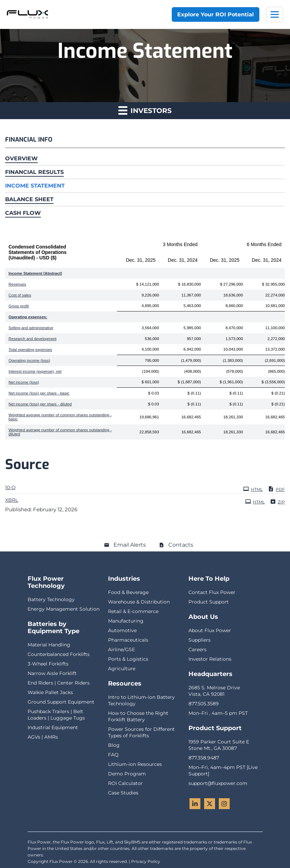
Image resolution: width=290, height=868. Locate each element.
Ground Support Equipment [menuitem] (61, 702)
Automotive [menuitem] (122, 630)
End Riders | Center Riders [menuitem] (59, 683)
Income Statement (35, 186)
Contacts (181, 545)
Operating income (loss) (29, 360)
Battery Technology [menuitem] (51, 599)
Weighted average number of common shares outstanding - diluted (60, 432)
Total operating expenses (30, 350)
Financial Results (34, 172)
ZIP (277, 501)
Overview (21, 158)
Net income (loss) (24, 382)
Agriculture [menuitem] (122, 669)
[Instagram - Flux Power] (224, 804)
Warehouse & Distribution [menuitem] (139, 602)
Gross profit (19, 306)
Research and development (33, 339)
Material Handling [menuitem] (49, 645)
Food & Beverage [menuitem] (128, 592)
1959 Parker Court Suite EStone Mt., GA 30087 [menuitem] (219, 745)
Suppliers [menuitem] (200, 640)
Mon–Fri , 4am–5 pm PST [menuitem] (218, 713)
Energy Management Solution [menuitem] (64, 609)
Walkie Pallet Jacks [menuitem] (50, 692)
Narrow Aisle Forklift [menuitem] (52, 673)
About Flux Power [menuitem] (210, 630)
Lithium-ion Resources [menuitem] (135, 764)
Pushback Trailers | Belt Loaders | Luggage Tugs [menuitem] (56, 715)
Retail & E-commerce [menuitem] (133, 611)
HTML (253, 489)
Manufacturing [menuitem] (126, 621)
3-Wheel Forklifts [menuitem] (48, 664)
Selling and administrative (31, 328)
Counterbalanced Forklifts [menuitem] (59, 654)
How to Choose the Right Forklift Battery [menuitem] (138, 716)
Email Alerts (130, 545)
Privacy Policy (146, 861)
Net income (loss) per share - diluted (40, 404)
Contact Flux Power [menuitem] (212, 592)
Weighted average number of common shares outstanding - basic (60, 417)
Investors (145, 110)
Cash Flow (23, 213)
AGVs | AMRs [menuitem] (43, 737)
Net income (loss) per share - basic (39, 393)
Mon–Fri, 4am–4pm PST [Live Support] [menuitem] (223, 770)
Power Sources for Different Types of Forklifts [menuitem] (141, 732)
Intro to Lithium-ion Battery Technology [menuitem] (141, 700)
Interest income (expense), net (35, 371)
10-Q (10, 487)
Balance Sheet (29, 199)
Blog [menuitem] (114, 745)
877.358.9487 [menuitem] (204, 758)
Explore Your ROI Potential (216, 14)
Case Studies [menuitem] (123, 793)
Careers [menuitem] (197, 649)
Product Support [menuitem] (209, 602)
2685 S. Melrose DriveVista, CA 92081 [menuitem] (214, 691)
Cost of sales (20, 295)
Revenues (17, 284)
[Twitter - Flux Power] (210, 804)
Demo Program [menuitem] (127, 774)
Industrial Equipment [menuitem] (53, 727)
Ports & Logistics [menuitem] (128, 659)
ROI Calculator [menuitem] (125, 783)
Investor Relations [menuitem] (210, 659)
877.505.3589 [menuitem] (204, 704)
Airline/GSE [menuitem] (121, 649)
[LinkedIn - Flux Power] (195, 804)
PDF (276, 489)
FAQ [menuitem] (113, 755)
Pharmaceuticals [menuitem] (128, 640)
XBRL (12, 500)
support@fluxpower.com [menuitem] (218, 783)
